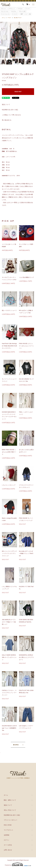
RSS (5, 825)
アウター (9, 18)
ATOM (10, 825)
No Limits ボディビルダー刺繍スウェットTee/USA (26, 554)
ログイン (7, 840)
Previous (2, 40)
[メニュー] (33, 4)
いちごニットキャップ (9, 485)
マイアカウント (9, 830)
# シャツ (28, 9)
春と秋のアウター (18, 18)
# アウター (20, 9)
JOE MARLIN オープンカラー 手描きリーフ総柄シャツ (9, 622)
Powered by (18, 864)
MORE (16, 745)
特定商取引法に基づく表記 (10, 110)
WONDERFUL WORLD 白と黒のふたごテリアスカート (26, 657)
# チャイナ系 (22, 11)
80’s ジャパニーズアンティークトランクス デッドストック (9, 554)
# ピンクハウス (5, 11)
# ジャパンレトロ (5, 14)
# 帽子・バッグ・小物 (26, 14)
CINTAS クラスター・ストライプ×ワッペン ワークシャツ (9, 693)
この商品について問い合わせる (11, 115)
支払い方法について (10, 810)
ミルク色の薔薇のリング (26, 277)
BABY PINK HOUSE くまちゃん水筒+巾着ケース (9, 452)
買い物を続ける (7, 120)
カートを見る (8, 845)
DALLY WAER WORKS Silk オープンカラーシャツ (9, 657)
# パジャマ (15, 14)
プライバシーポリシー (11, 820)
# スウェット (12, 9)
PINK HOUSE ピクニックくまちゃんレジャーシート (26, 346)
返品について (6, 104)
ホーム (3, 18)
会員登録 (7, 835)
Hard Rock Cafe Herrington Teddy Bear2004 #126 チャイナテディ (9, 346)
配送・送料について (10, 800)
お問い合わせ (8, 850)
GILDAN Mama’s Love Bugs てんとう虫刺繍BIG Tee (9, 728)
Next (34, 40)
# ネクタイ (14, 11)
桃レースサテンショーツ (9, 310)
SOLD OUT (18, 92)
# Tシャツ (4, 9)
